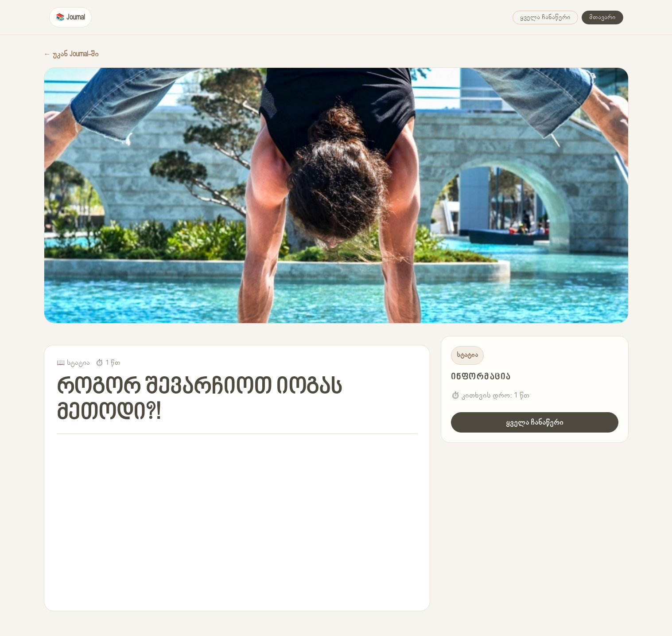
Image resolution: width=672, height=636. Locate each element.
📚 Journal (70, 17)
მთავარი (602, 17)
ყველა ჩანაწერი (545, 17)
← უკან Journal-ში (71, 54)
